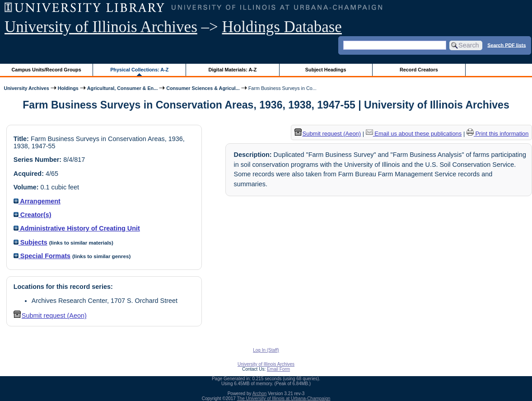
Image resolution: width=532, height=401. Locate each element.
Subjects (30, 242)
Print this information (498, 134)
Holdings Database (282, 27)
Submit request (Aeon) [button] (50, 316)
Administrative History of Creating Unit (77, 228)
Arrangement (37, 201)
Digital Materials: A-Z (232, 70)
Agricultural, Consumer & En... (122, 88)
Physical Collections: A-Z (139, 70)
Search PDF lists (506, 45)
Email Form (278, 369)
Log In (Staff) (266, 350)
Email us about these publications (414, 134)
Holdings (68, 88)
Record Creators (419, 70)
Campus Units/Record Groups (47, 70)
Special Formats (42, 256)
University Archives (26, 88)
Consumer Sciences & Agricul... (203, 88)
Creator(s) (33, 215)
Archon (260, 394)
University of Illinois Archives (101, 27)
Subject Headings (326, 70)
